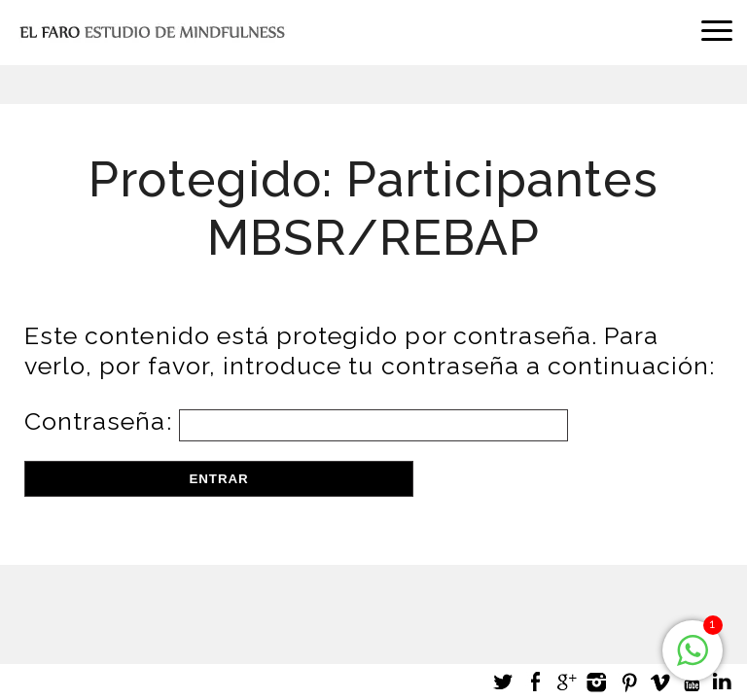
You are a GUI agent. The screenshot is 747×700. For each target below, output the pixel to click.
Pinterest (628, 682)
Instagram (597, 682)
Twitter (504, 682)
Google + (566, 682)
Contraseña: (296, 421)
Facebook (535, 682)
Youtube (691, 682)
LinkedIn (722, 682)
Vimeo (659, 682)
